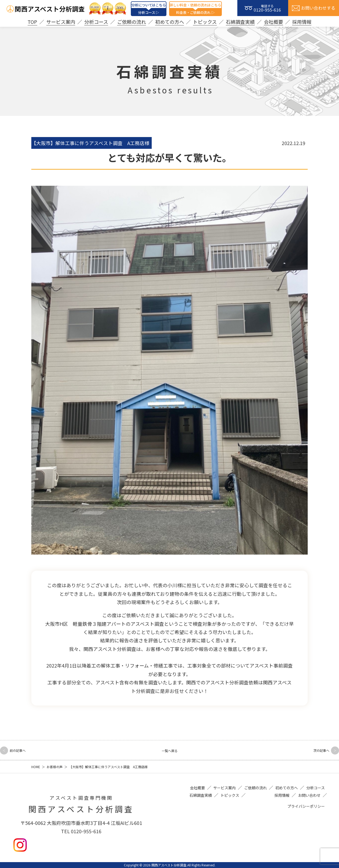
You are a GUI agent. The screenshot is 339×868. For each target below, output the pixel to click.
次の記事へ (317, 750)
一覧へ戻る (170, 750)
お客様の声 (55, 767)
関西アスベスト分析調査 (50, 9)
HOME (36, 767)
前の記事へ (22, 750)
